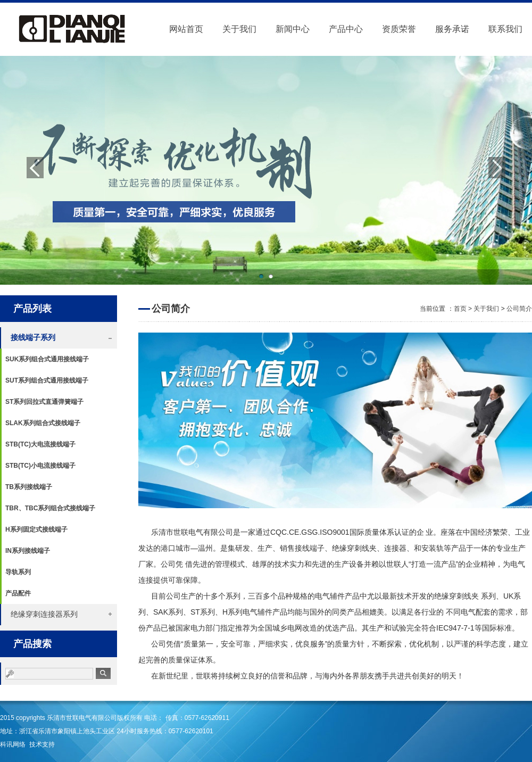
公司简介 (519, 309)
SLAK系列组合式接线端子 (43, 423)
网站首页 (186, 29)
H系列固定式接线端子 (36, 529)
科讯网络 (13, 744)
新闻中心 (293, 29)
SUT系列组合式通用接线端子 (47, 380)
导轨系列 (18, 572)
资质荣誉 (399, 29)
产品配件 (18, 593)
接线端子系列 (33, 338)
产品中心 (346, 29)
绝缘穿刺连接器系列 (44, 614)
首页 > (464, 309)
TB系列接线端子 (29, 487)
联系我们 (505, 29)
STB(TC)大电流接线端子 (40, 444)
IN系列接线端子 (28, 551)
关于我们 (239, 29)
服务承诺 (452, 29)
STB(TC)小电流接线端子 (40, 466)
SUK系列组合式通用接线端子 (47, 359)
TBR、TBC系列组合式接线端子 (50, 508)
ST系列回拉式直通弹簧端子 (44, 402)
